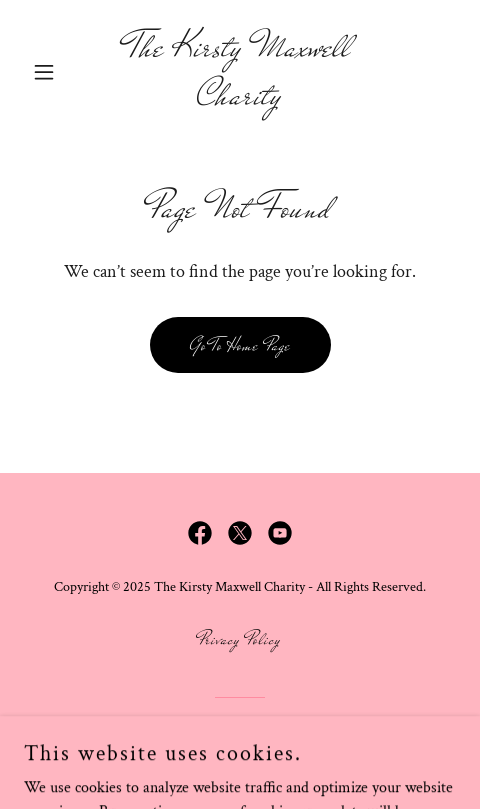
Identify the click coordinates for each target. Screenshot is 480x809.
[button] (56, 72)
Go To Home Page (240, 345)
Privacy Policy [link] (240, 639)
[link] (240, 99)
